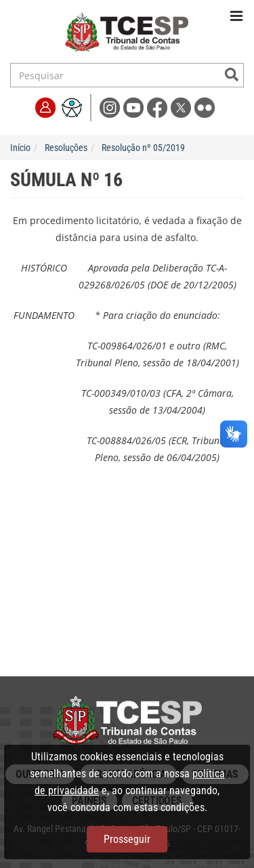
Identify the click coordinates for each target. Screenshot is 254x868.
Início (20, 148)
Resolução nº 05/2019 (143, 148)
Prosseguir (127, 839)
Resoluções (66, 148)
